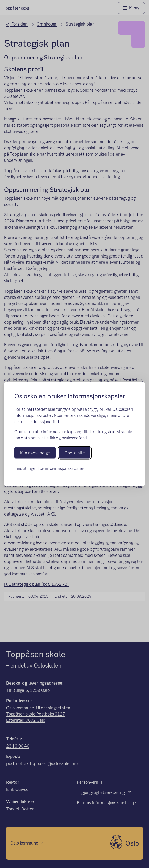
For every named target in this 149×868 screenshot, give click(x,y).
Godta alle (75, 453)
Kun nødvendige (35, 453)
